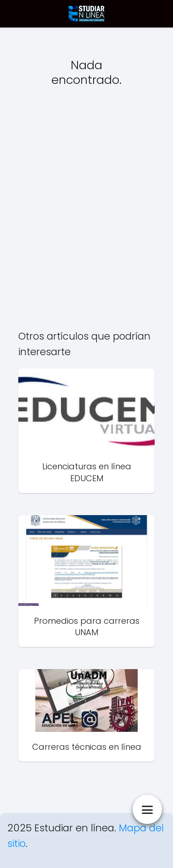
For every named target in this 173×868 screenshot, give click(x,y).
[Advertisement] (86, 217)
